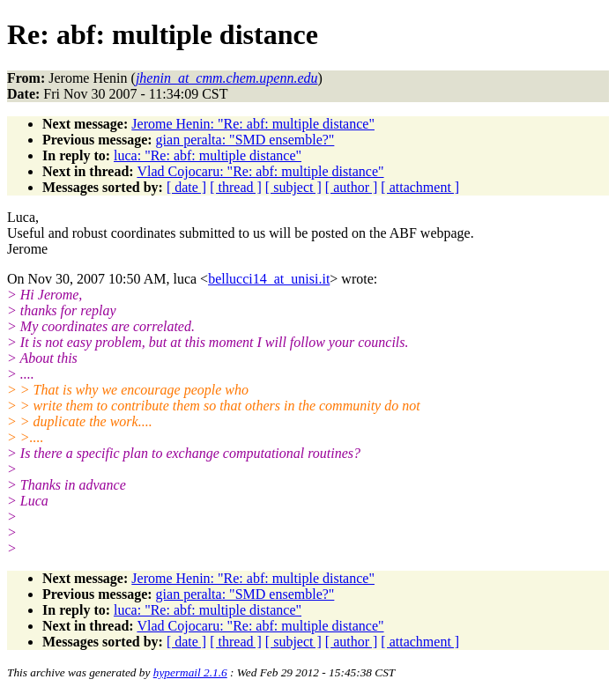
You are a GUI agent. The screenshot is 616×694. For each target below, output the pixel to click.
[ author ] (352, 187)
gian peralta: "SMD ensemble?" (245, 140)
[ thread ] (236, 187)
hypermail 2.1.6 (190, 672)
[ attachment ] (420, 187)
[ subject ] (293, 187)
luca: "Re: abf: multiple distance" (208, 155)
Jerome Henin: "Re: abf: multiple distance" (253, 124)
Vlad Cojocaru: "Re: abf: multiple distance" (260, 171)
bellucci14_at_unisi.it (269, 279)
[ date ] (186, 187)
